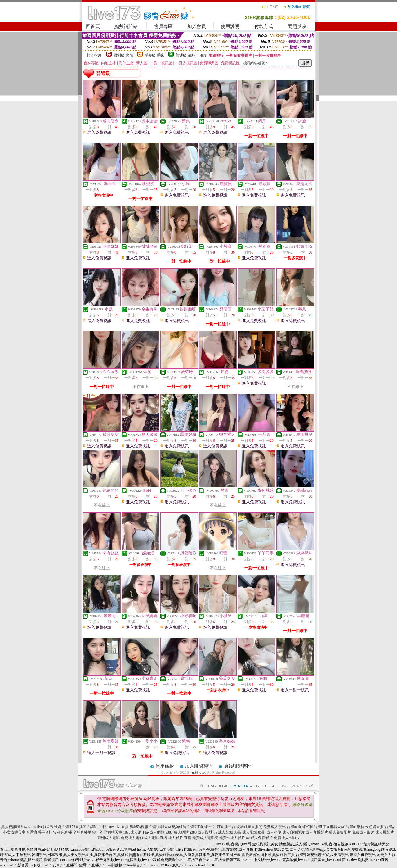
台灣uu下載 (97, 827)
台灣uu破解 (355, 827)
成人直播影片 (317, 832)
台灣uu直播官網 (300, 827)
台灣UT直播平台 (201, 827)
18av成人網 (132, 832)
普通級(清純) (186, 55)
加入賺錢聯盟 (199, 766)
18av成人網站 (153, 832)
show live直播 (118, 827)
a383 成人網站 (177, 832)
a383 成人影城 (201, 832)
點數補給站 (126, 26)
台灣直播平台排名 (41, 832)
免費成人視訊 (274, 827)
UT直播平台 (225, 827)
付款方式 (264, 26)
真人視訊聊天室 (14, 827)
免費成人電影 (132, 838)
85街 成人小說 (270, 832)
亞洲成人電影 (109, 838)
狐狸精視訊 (139, 827)
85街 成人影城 (245, 832)
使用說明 (230, 26)
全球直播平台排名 (88, 832)
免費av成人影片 (232, 838)
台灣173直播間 (74, 827)
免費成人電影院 (205, 838)
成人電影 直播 (156, 838)
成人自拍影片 (293, 832)
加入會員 (197, 26)
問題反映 (297, 26)
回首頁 (93, 26)
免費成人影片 (363, 832)
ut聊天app (199, 772)
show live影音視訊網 (45, 827)
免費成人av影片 (287, 838)
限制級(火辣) (124, 55)
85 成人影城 (223, 832)
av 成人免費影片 (259, 838)
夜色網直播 (374, 827)
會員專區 (163, 26)
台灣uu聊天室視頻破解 (168, 827)
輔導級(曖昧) (155, 55)
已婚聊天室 (113, 832)
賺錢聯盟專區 (238, 766)
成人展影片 (385, 832)
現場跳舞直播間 (249, 827)
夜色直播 (65, 832)
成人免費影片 (340, 832)
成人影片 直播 (180, 838)
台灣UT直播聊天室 (329, 827)
